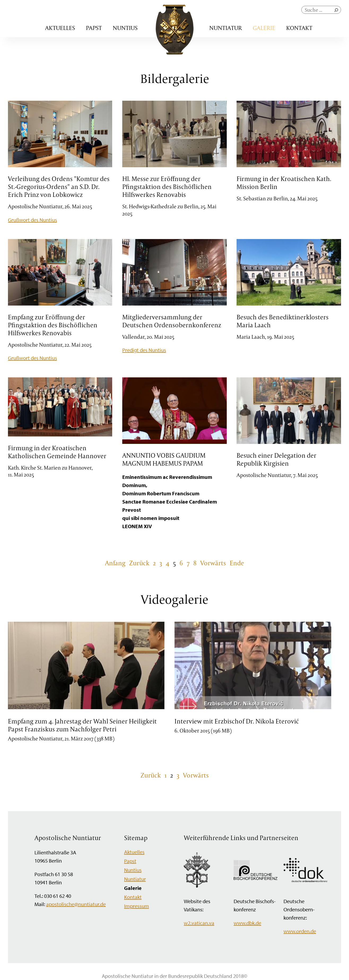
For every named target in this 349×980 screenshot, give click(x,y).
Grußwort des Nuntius (32, 220)
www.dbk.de (247, 923)
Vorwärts (213, 563)
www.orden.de (300, 931)
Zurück (139, 563)
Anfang (115, 563)
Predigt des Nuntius (144, 350)
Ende (237, 563)
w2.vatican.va (199, 923)
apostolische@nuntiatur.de (76, 904)
